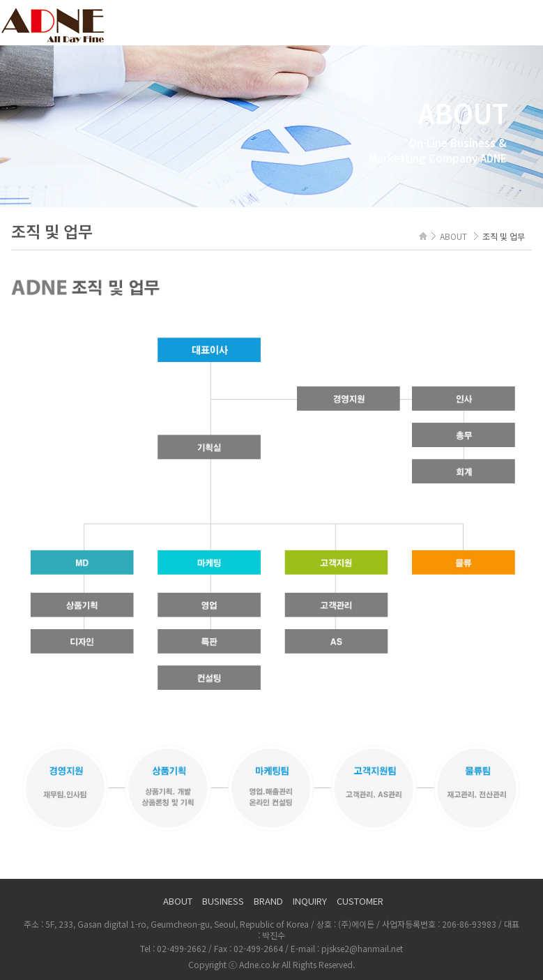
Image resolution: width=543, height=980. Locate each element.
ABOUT (178, 901)
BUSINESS (223, 901)
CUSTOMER (360, 901)
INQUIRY (310, 901)
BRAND (268, 901)
